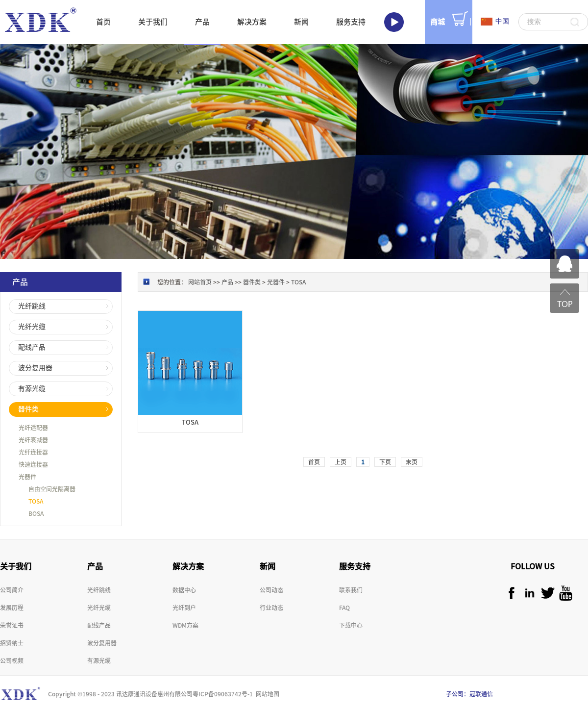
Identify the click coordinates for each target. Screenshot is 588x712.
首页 (103, 22)
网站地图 (266, 694)
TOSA (298, 282)
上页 (341, 462)
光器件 (276, 282)
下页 (385, 462)
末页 (412, 462)
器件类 (252, 282)
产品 (227, 282)
